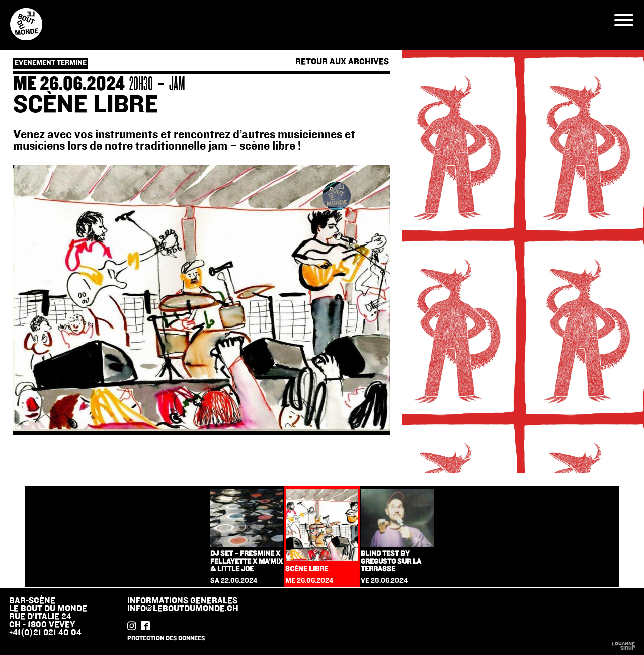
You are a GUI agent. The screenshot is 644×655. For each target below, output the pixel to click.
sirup (628, 648)
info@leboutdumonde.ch (183, 609)
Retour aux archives (342, 62)
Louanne (623, 644)
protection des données (166, 638)
